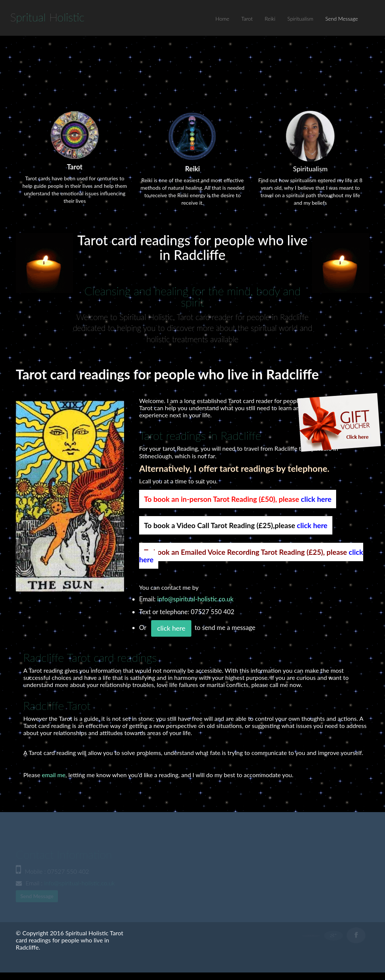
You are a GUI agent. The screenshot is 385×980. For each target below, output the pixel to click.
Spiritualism (300, 19)
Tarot (247, 19)
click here (316, 499)
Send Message (342, 19)
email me (54, 775)
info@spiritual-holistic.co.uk (195, 599)
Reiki (270, 19)
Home (222, 19)
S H (47, 17)
